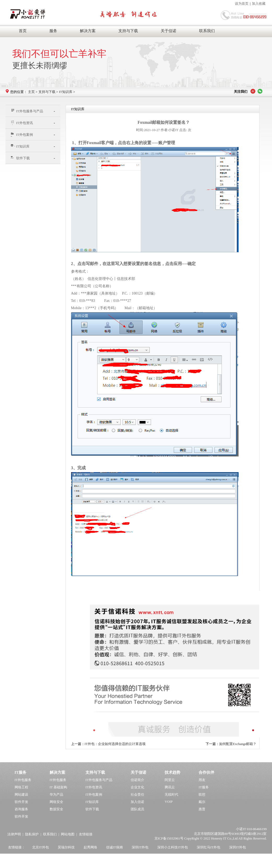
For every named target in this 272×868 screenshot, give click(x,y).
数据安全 (56, 809)
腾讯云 (170, 787)
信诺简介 (137, 780)
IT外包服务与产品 (27, 111)
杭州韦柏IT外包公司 (51, 858)
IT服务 (204, 787)
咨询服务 (21, 809)
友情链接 (86, 834)
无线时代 (171, 794)
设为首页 (242, 4)
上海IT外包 (18, 858)
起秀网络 (90, 847)
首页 (23, 31)
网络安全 (56, 802)
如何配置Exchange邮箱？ (238, 744)
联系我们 (207, 31)
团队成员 (137, 809)
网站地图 (68, 834)
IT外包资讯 (22, 123)
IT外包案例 (22, 135)
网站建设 (21, 794)
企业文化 (137, 787)
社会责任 (137, 794)
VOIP (169, 802)
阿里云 (170, 780)
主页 (31, 92)
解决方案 (88, 31)
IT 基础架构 (58, 787)
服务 (53, 31)
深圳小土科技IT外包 (172, 847)
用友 (202, 780)
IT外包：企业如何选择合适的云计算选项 (115, 744)
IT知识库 (65, 92)
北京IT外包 (40, 847)
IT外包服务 (23, 780)
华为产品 (56, 794)
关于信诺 (169, 31)
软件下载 (20, 158)
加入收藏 (259, 4)
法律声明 (14, 834)
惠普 (202, 809)
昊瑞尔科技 (66, 847)
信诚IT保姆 (114, 847)
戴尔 (202, 802)
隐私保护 (32, 834)
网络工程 (21, 787)
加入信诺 (137, 802)
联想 (202, 794)
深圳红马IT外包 (209, 847)
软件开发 (21, 802)
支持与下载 (128, 31)
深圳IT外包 (140, 847)
